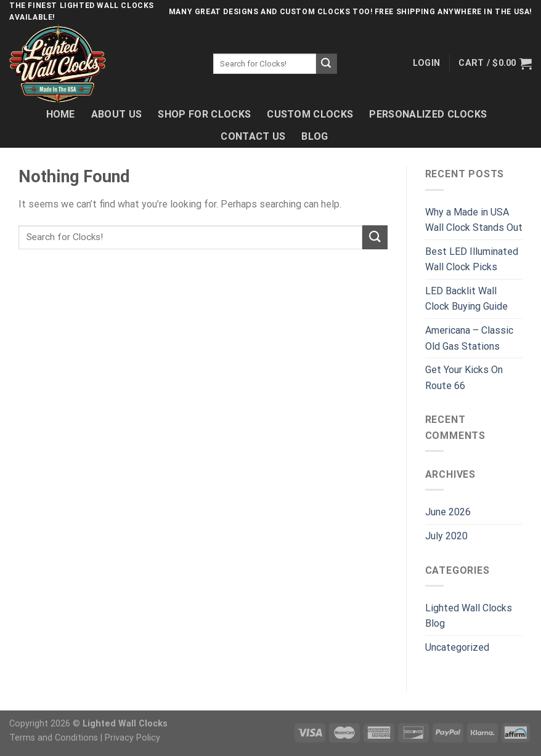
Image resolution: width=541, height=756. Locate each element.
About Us (117, 114)
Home (61, 114)
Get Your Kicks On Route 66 (464, 378)
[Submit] (327, 64)
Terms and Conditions (54, 738)
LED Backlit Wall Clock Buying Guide (466, 299)
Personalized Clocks (428, 114)
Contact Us (253, 136)
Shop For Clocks (204, 114)
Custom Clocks (310, 114)
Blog (315, 136)
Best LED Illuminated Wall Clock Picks (472, 259)
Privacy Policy (132, 738)
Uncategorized (457, 647)
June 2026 (448, 512)
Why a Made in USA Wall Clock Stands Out (474, 220)
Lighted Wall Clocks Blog (469, 616)
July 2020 (446, 536)
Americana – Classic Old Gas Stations (469, 338)
